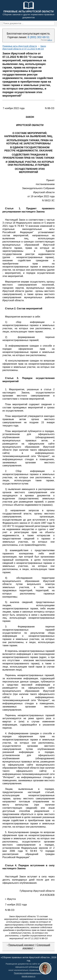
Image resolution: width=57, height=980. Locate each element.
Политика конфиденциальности (29, 973)
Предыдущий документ (21, 945)
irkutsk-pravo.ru (29, 976)
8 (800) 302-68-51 (39, 37)
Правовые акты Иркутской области (20, 46)
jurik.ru (50, 40)
